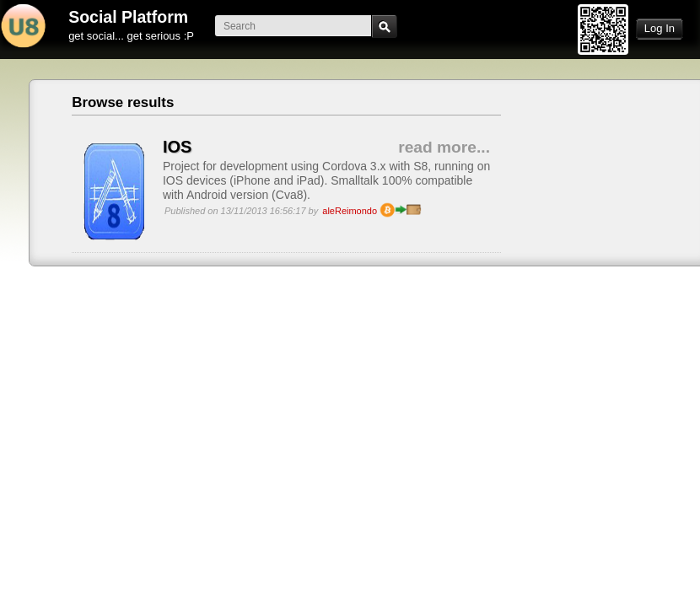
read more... (444, 147)
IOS (177, 147)
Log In (660, 28)
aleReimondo (350, 211)
